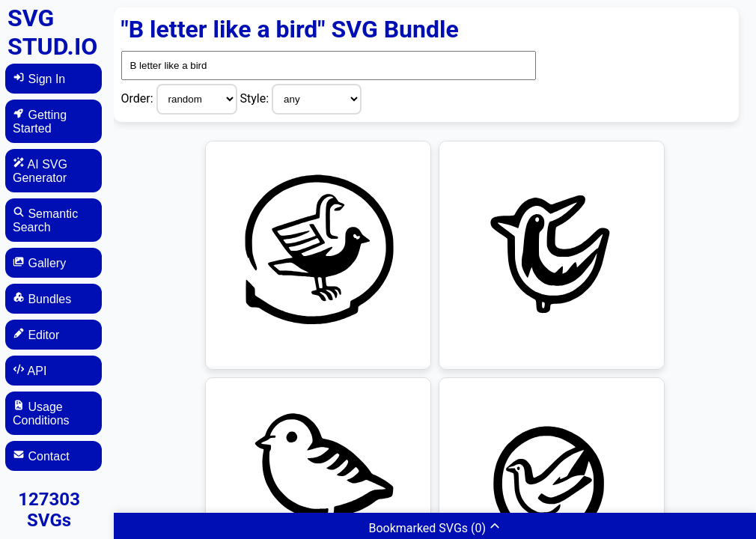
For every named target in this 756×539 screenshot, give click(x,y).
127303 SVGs (49, 510)
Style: (256, 98)
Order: (139, 98)
